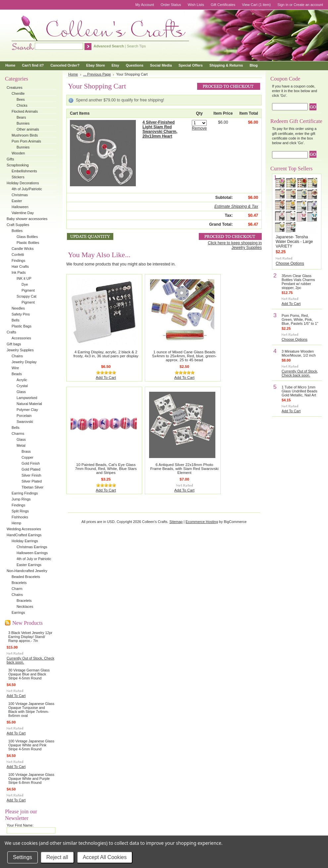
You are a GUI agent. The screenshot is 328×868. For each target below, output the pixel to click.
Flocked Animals (25, 111)
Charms (18, 434)
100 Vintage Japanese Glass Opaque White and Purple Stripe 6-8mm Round (31, 779)
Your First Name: (20, 825)
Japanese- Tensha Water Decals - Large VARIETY (294, 242)
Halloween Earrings (32, 553)
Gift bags (14, 344)
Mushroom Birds (25, 135)
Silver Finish (31, 475)
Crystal (22, 386)
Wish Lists (196, 5)
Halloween (20, 207)
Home (73, 74)
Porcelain (24, 416)
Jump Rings (21, 499)
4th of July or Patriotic (34, 559)
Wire (15, 368)
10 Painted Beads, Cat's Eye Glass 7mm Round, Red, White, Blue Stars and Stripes (106, 469)
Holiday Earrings (25, 541)
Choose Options (290, 263)
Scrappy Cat (27, 296)
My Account (145, 5)
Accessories (21, 338)
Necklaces (25, 607)
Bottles (17, 231)
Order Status (171, 5)
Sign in (283, 5)
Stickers (18, 177)
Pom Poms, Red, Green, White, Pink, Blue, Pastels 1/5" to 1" (300, 319)
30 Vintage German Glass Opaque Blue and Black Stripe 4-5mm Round (29, 674)
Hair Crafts (20, 266)
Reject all (57, 857)
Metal (21, 445)
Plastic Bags (22, 326)
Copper (27, 457)
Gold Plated (31, 469)
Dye (25, 284)
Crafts (11, 332)
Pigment (28, 290)
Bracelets (19, 583)
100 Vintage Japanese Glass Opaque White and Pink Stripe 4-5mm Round (31, 745)
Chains (17, 356)
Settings (23, 857)
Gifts (10, 159)
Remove (199, 128)
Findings (18, 260)
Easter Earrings (29, 565)
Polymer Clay (27, 410)
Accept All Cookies (105, 857)
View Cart (256, 5)
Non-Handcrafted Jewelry (27, 571)
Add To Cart (16, 696)
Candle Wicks (23, 249)
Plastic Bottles (28, 243)
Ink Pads (19, 272)
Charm (17, 589)
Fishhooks (20, 517)
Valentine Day (23, 213)
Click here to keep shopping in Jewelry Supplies (235, 245)
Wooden (18, 153)
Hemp (16, 523)
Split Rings (20, 511)
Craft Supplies (18, 225)
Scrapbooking (18, 165)
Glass (21, 392)
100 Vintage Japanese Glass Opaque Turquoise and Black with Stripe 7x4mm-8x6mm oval (31, 710)
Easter (17, 201)
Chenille (18, 93)
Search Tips (136, 46)
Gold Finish (31, 463)
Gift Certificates (223, 5)
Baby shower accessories (27, 219)
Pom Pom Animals (26, 141)
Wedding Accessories (24, 529)
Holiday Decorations (23, 183)
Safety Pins (21, 314)
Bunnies (23, 123)
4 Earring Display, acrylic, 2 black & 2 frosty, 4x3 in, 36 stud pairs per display (106, 354)
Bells (16, 320)
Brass (26, 451)
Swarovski (25, 422)
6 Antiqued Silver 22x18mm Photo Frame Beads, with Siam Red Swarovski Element (185, 469)
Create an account (308, 5)
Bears (21, 117)
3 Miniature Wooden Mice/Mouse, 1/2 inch (299, 353)
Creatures (15, 87)
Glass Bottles (27, 237)
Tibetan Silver (32, 487)
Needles (18, 308)
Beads (17, 374)
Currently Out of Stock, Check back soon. (300, 373)
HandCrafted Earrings (24, 535)
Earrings (18, 612)
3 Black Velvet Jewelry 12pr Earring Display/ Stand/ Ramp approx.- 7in (30, 637)
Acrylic (22, 380)
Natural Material (29, 404)
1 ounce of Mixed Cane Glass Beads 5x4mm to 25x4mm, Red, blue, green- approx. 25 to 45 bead (185, 356)
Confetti (18, 255)
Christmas (20, 195)
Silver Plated (32, 481)
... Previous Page (97, 74)
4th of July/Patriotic (27, 189)
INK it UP (24, 278)
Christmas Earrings (32, 547)
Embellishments (24, 171)
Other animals (28, 129)
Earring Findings (25, 493)
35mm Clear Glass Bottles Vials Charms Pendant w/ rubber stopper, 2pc (298, 282)
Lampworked (27, 398)
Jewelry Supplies (20, 350)
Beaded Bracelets (26, 577)
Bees (21, 99)
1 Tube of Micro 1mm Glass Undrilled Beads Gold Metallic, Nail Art (300, 391)
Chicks (22, 105)
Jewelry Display (24, 362)
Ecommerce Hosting (202, 522)
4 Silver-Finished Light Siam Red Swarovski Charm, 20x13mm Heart (160, 129)
